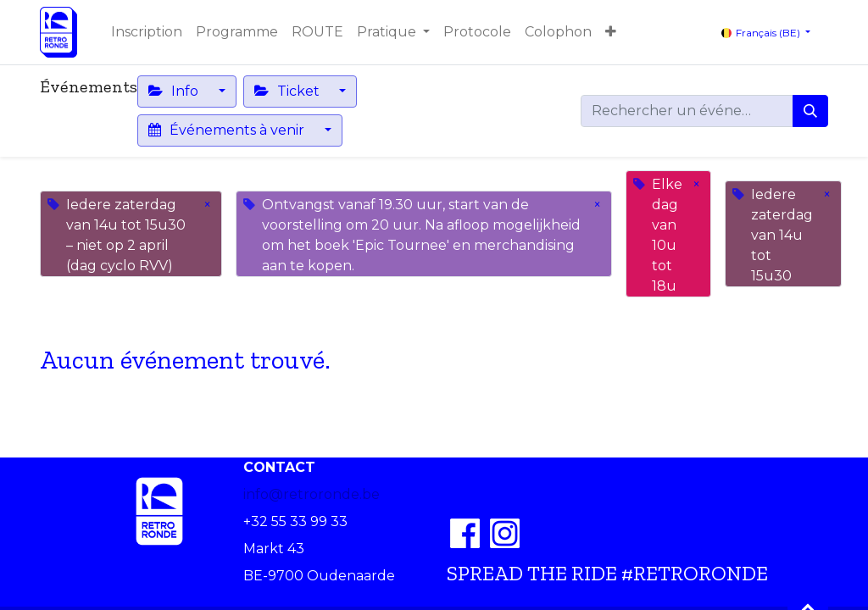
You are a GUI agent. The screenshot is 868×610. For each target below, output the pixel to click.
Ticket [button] (289, 91)
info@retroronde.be (312, 494)
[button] (611, 32)
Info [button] (175, 91)
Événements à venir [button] (228, 130)
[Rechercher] (810, 111)
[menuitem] (147, 32)
